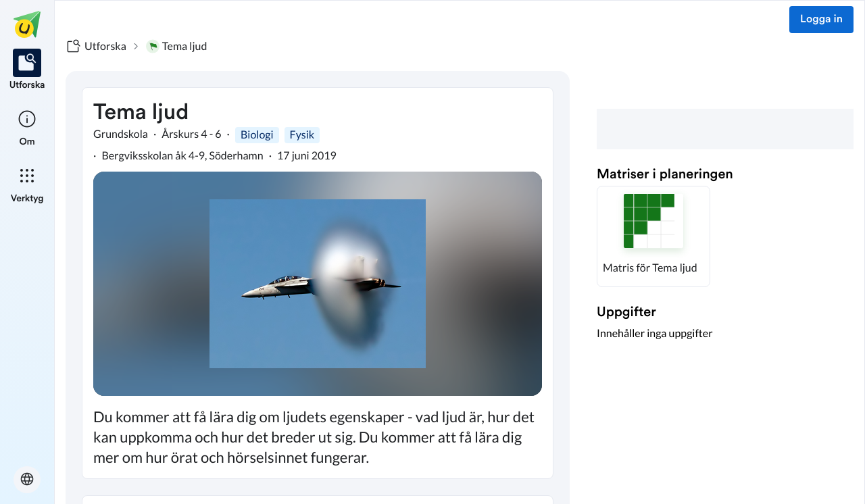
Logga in (821, 20)
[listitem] (27, 70)
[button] (653, 236)
